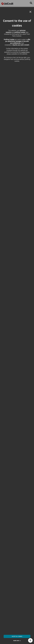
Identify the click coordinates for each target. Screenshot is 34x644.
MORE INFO (16, 641)
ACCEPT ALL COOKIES (17, 636)
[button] (30, 640)
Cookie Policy (25, 52)
